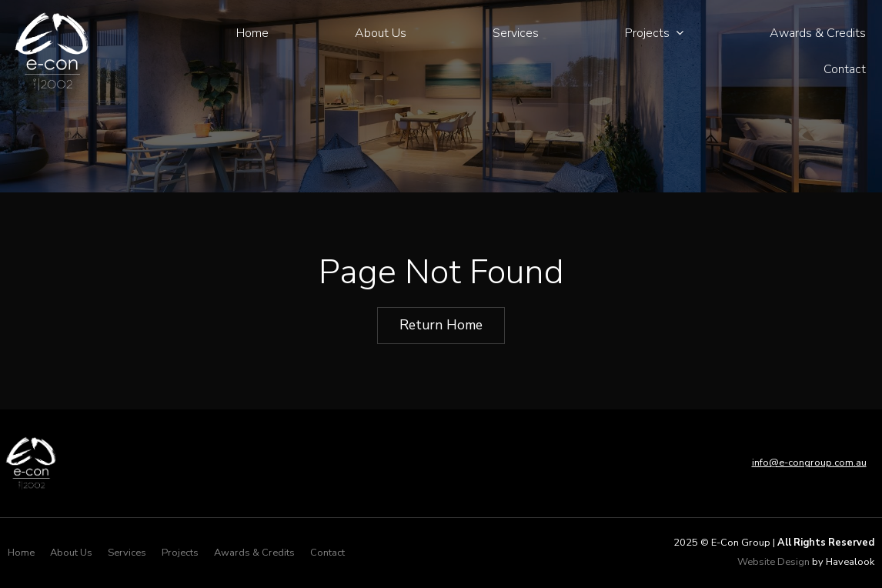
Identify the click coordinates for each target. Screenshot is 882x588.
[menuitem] (21, 553)
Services (516, 33)
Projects (647, 33)
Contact (845, 69)
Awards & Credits (818, 33)
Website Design (773, 562)
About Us (381, 33)
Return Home (441, 325)
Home (252, 33)
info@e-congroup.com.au (809, 463)
